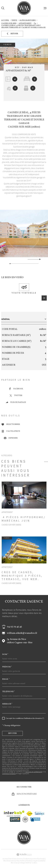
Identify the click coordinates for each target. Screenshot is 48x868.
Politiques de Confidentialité (34, 772)
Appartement (25, 23)
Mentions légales (32, 861)
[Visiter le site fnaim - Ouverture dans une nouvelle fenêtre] (29, 814)
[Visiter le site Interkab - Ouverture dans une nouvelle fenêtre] (14, 814)
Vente (14, 20)
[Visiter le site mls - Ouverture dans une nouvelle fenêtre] (35, 819)
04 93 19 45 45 (14, 627)
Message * (7, 704)
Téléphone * (9, 692)
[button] (39, 259)
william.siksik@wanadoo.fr (22, 633)
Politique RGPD (25, 863)
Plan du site (20, 861)
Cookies (34, 863)
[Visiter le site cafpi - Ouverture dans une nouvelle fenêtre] (15, 820)
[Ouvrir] (3, 8)
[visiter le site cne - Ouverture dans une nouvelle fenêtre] (25, 820)
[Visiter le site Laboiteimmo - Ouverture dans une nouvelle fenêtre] (24, 855)
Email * (6, 679)
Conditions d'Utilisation (9, 774)
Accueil (5, 20)
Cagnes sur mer (9, 23)
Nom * (5, 654)
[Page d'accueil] (24, 8)
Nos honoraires (9, 861)
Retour (12, 34)
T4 (35, 23)
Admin (42, 861)
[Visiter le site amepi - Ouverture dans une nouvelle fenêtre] (39, 814)
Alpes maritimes (28, 20)
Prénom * (7, 667)
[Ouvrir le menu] (45, 8)
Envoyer (12, 733)
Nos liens (14, 863)
